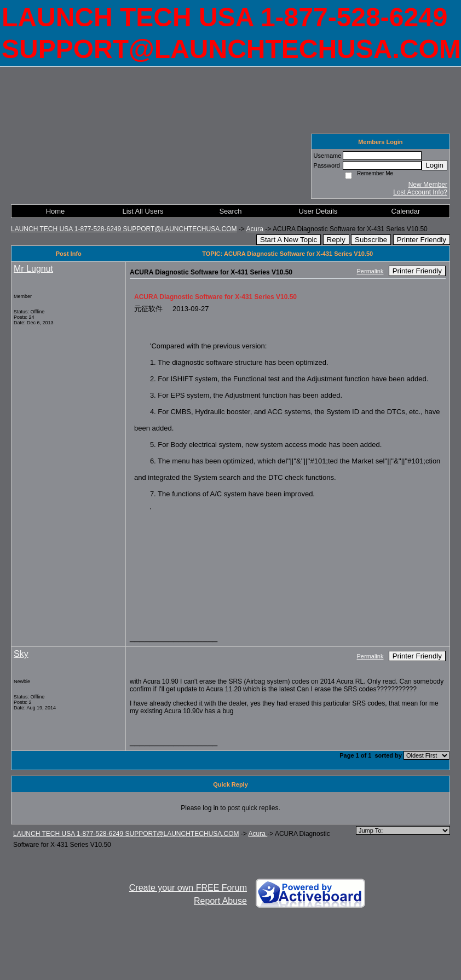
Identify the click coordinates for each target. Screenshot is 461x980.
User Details (318, 211)
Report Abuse (220, 901)
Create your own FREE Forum (188, 888)
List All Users (143, 211)
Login (434, 165)
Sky (21, 654)
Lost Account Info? (420, 192)
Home (56, 211)
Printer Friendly (422, 240)
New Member (428, 185)
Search (230, 211)
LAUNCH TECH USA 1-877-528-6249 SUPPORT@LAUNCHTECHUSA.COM (124, 229)
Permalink (370, 271)
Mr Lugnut (33, 269)
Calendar (406, 211)
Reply (336, 240)
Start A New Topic (289, 240)
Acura (256, 229)
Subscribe (371, 240)
